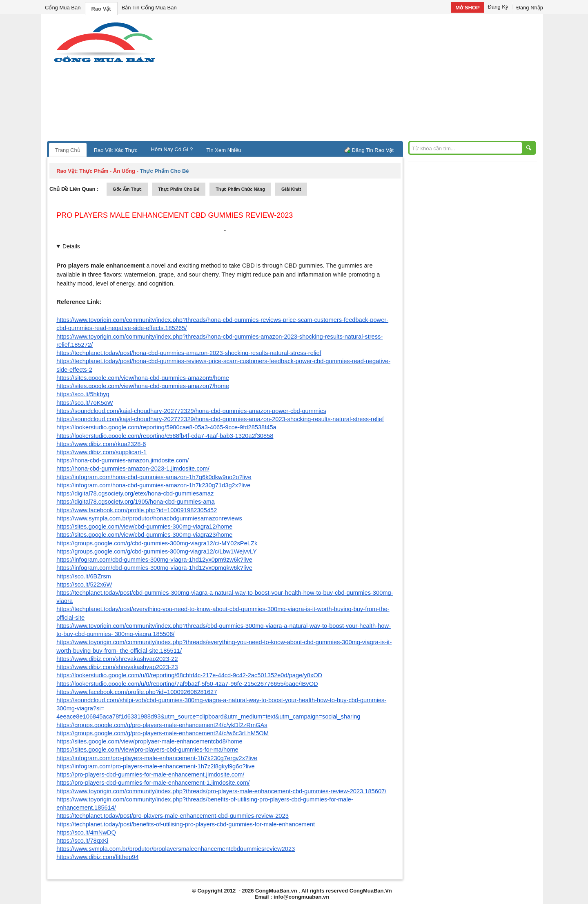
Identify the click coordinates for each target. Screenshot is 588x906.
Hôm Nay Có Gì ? (172, 149)
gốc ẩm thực (127, 189)
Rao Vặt (101, 9)
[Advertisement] (363, 80)
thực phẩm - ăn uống (107, 171)
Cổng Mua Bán (63, 8)
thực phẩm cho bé (179, 189)
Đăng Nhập (530, 8)
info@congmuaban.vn (301, 897)
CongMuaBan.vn (276, 891)
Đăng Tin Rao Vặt (373, 150)
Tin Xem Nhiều (224, 150)
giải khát (291, 189)
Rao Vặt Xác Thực (116, 150)
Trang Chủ (68, 150)
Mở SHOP (467, 8)
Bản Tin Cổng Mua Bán (149, 8)
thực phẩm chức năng (240, 189)
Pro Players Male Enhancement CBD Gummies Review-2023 (175, 215)
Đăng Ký (498, 7)
